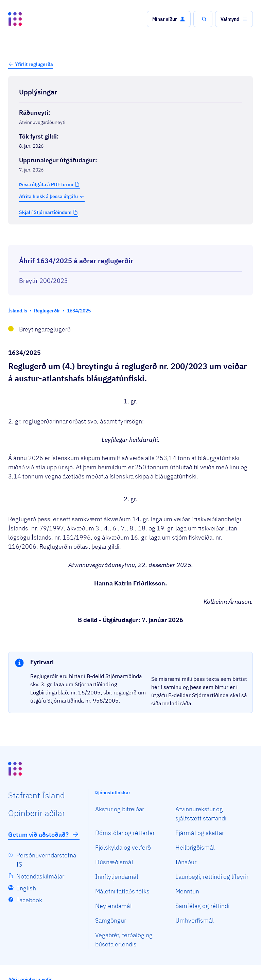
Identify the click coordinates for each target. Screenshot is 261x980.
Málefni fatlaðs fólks (122, 891)
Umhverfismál (195, 920)
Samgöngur (111, 920)
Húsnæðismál (114, 862)
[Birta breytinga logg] (130, 239)
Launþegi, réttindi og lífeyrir (212, 877)
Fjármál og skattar (200, 833)
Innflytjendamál (117, 877)
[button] (169, 19)
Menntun (187, 891)
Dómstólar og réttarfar (125, 833)
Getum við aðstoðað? (44, 834)
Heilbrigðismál (195, 847)
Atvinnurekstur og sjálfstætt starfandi (201, 814)
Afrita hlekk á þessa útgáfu (52, 196)
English (26, 888)
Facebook (29, 900)
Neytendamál (114, 906)
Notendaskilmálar (40, 876)
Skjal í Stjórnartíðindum (45, 212)
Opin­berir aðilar (37, 813)
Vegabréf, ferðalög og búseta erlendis (124, 940)
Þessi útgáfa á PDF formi (46, 184)
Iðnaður (186, 862)
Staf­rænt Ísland (37, 795)
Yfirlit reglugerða (34, 64)
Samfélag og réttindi (202, 906)
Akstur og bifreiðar (120, 809)
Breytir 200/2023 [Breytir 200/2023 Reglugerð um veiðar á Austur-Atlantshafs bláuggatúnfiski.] (43, 281)
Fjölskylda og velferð (123, 847)
